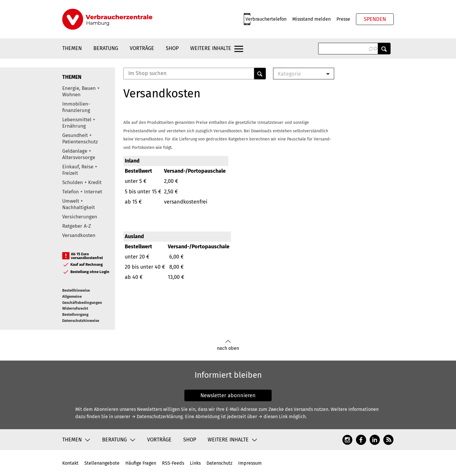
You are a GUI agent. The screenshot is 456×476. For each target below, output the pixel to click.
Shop (172, 48)
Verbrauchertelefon (266, 19)
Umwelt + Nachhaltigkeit (79, 204)
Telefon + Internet (82, 192)
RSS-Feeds (173, 463)
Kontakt (70, 463)
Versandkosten (79, 235)
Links (195, 463)
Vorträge (142, 48)
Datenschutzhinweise (81, 321)
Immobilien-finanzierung (76, 107)
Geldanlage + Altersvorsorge (79, 154)
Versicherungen (80, 217)
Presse (343, 19)
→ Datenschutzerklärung (157, 417)
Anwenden (384, 49)
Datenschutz (219, 463)
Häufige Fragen (141, 463)
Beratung (106, 48)
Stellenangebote (102, 463)
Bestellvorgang (75, 314)
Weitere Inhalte (211, 48)
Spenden (375, 19)
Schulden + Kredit (82, 182)
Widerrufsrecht (75, 308)
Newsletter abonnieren (228, 395)
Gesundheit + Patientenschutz (80, 139)
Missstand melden (311, 19)
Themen (72, 48)
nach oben (228, 345)
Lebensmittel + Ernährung (79, 123)
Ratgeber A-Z (77, 226)
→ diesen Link (273, 417)
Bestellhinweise (76, 290)
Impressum (250, 463)
